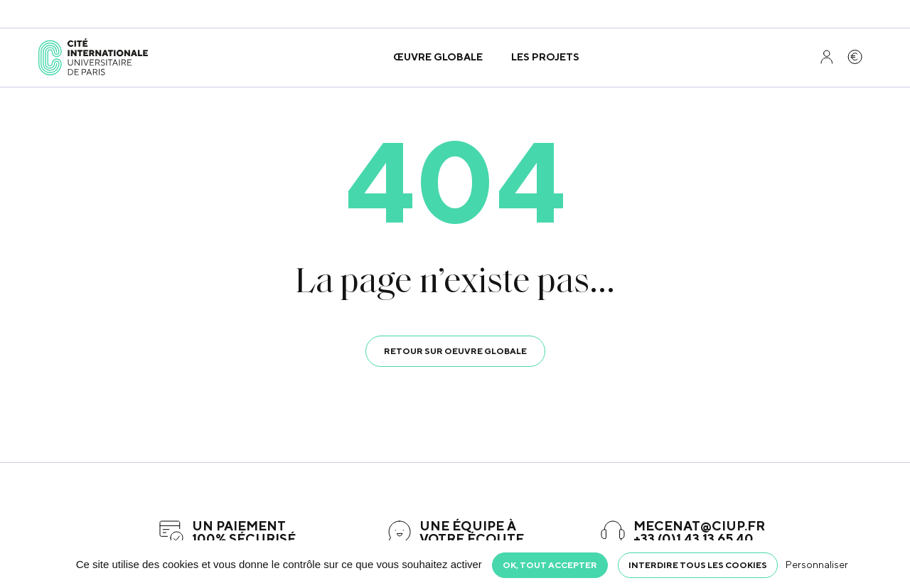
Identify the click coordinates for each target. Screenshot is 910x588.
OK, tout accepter (550, 565)
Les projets (545, 57)
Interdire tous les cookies (698, 565)
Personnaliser (817, 565)
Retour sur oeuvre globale (455, 351)
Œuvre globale (438, 57)
